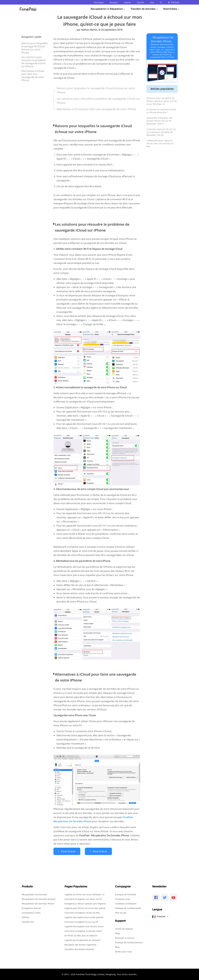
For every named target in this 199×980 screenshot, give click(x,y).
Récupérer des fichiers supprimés (80, 944)
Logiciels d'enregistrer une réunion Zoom (84, 926)
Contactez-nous (123, 899)
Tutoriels (140, 2)
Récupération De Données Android (38, 899)
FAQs (117, 933)
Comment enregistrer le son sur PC (81, 922)
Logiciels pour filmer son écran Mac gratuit (85, 908)
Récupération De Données (34, 894)
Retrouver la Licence (125, 938)
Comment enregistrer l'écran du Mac (82, 912)
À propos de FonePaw (126, 894)
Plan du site (121, 912)
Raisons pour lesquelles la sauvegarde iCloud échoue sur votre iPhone (34, 48)
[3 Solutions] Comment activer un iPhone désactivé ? (161, 111)
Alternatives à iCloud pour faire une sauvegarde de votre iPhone (33, 76)
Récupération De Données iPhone (38, 903)
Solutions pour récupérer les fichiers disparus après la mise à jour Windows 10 (162, 101)
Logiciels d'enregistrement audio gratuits (84, 917)
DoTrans (25, 917)
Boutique (114, 2)
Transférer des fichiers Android (79, 949)
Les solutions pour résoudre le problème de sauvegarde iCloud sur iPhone (33, 62)
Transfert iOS (28, 922)
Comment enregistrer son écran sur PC (83, 899)
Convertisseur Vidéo (31, 912)
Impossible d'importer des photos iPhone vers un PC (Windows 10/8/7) (159, 121)
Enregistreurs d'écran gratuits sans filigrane (85, 903)
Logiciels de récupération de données (83, 940)
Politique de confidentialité (128, 908)
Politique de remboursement (129, 942)
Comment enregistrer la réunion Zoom (83, 931)
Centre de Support (124, 928)
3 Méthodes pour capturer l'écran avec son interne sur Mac (160, 143)
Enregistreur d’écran (31, 908)
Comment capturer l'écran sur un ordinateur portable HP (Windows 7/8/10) (161, 132)
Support (127, 2)
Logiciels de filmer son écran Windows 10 (84, 894)
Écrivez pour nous (123, 951)
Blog (152, 2)
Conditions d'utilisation (126, 903)
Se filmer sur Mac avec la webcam (81, 935)
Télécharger (99, 2)
